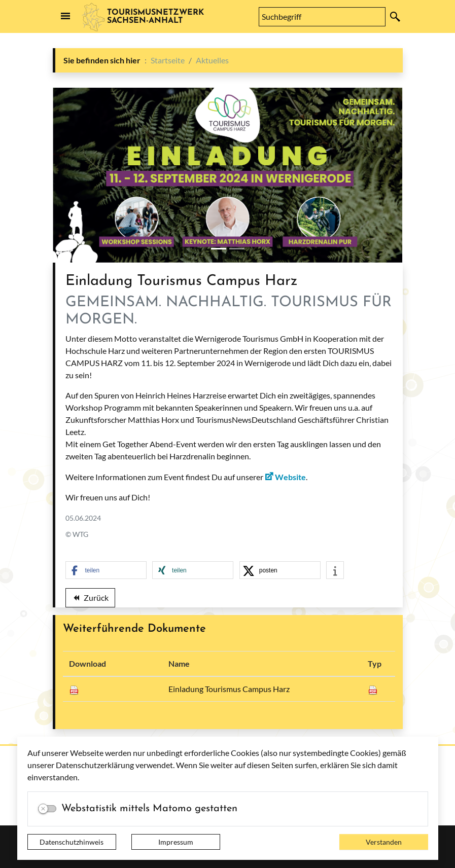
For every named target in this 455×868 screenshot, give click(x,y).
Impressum (176, 842)
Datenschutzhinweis (72, 842)
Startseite (168, 60)
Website (290, 477)
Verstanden (384, 842)
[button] (106, 571)
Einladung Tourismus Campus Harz (229, 689)
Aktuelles (212, 60)
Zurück (90, 599)
